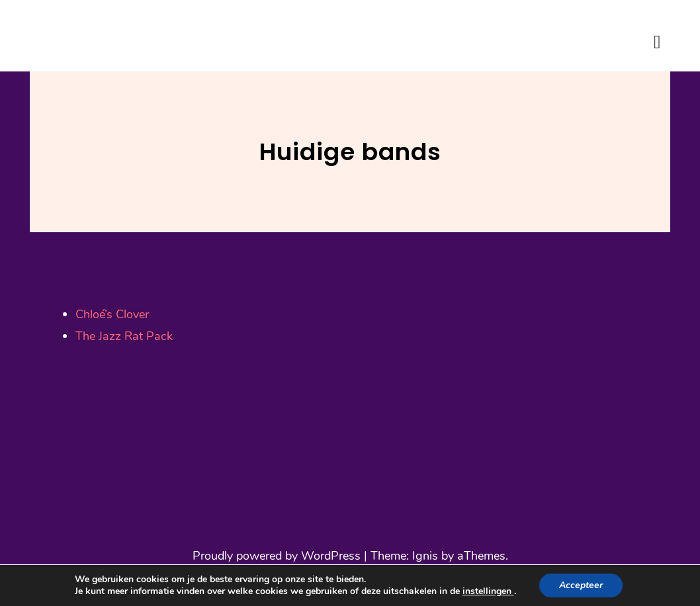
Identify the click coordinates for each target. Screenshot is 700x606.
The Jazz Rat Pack (126, 336)
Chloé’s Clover (112, 314)
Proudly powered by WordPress (277, 556)
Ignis (425, 556)
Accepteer (581, 585)
